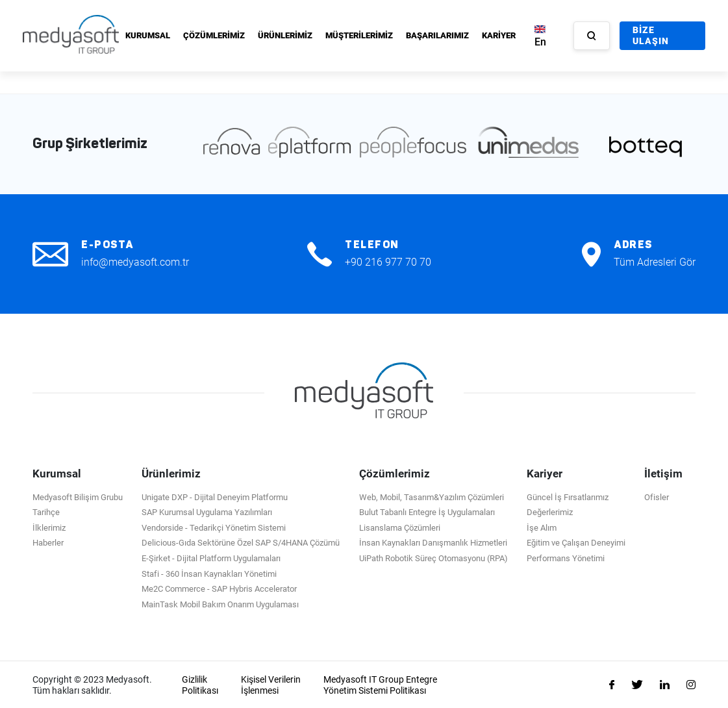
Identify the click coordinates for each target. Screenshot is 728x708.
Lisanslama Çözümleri (400, 526)
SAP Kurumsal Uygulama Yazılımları (207, 512)
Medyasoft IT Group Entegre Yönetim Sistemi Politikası (380, 684)
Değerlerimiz (550, 512)
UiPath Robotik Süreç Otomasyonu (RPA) (433, 558)
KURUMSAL (148, 35)
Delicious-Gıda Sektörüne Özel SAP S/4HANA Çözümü (241, 542)
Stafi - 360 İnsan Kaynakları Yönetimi (209, 573)
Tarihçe (46, 512)
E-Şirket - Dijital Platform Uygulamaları (211, 558)
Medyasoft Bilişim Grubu (78, 496)
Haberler (48, 542)
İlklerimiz (49, 526)
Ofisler (657, 496)
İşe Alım (542, 526)
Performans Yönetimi (566, 558)
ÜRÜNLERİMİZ (285, 35)
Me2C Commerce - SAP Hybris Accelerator (219, 588)
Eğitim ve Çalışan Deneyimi (576, 542)
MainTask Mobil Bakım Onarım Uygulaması (220, 603)
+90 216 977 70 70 (388, 261)
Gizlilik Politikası (200, 684)
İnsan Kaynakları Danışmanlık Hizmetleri (433, 542)
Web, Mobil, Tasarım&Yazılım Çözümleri (432, 496)
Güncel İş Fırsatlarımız (568, 496)
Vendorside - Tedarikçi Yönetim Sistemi (214, 526)
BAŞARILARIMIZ (437, 35)
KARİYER (499, 35)
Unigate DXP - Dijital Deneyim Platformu (215, 496)
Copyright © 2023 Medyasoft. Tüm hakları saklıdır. (92, 684)
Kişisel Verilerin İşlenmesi (271, 684)
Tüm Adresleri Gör (655, 261)
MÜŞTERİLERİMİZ (359, 35)
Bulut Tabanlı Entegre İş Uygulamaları (427, 512)
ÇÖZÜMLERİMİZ (214, 35)
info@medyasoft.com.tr (135, 261)
